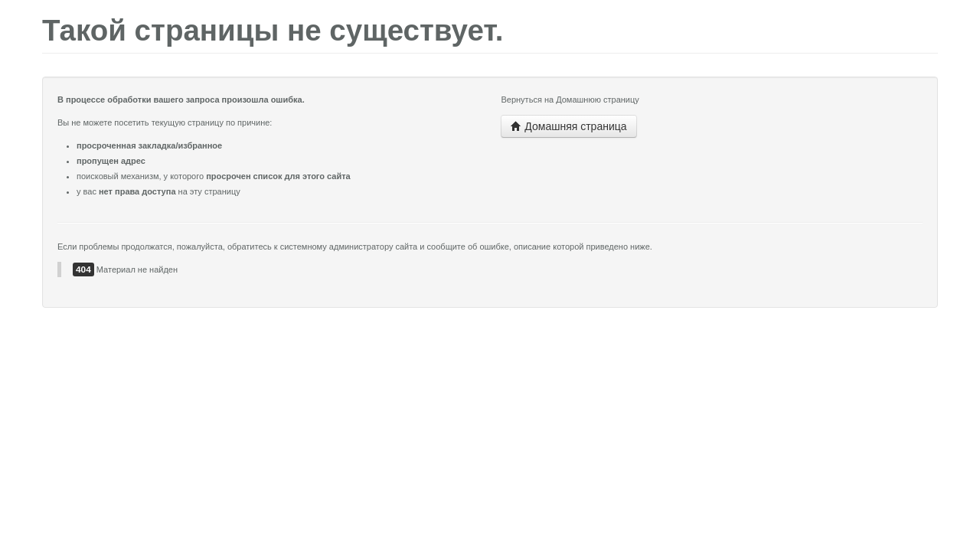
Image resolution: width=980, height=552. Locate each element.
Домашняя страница (568, 126)
